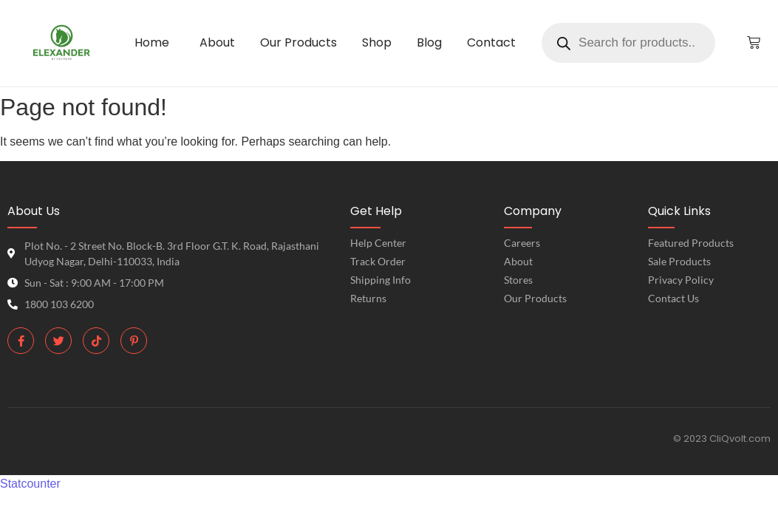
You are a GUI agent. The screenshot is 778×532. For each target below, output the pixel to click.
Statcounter (30, 484)
